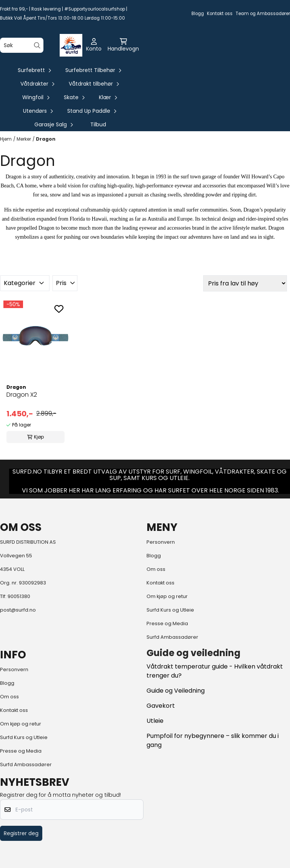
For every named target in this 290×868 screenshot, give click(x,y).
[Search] (37, 45)
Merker (24, 139)
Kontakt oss (220, 14)
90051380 (19, 596)
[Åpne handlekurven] (123, 45)
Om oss (156, 569)
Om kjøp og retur (167, 596)
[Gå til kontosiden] (94, 45)
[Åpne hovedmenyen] (73, 45)
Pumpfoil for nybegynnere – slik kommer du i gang (213, 740)
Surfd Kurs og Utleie (170, 610)
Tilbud (98, 124)
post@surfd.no (18, 610)
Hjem (6, 139)
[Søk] (22, 45)
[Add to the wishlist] (59, 309)
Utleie (155, 721)
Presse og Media (167, 623)
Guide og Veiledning (176, 691)
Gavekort (161, 706)
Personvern (161, 542)
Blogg (198, 14)
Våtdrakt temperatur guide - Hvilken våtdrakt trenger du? (215, 671)
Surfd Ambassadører (172, 637)
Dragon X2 (22, 395)
